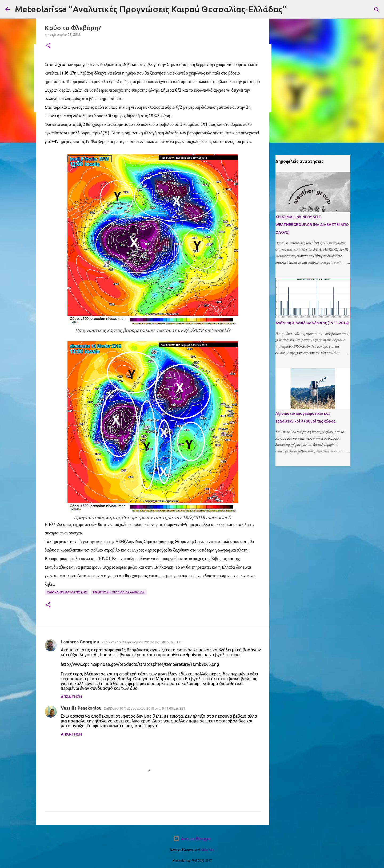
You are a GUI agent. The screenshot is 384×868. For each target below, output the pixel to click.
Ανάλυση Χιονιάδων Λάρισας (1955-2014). (313, 323)
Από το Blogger (192, 839)
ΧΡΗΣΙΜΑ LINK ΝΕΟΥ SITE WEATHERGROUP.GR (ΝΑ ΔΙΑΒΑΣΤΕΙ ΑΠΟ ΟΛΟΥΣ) (312, 225)
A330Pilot (207, 850)
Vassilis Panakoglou (81, 708)
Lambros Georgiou (80, 642)
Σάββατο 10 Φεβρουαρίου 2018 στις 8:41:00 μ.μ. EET (145, 708)
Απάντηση (71, 697)
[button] (48, 46)
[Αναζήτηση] (377, 9)
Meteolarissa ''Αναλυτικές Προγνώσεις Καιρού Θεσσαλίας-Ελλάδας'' (151, 9)
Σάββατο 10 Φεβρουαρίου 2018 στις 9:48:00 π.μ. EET (142, 642)
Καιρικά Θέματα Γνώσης (67, 592)
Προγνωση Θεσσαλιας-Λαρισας (119, 592)
